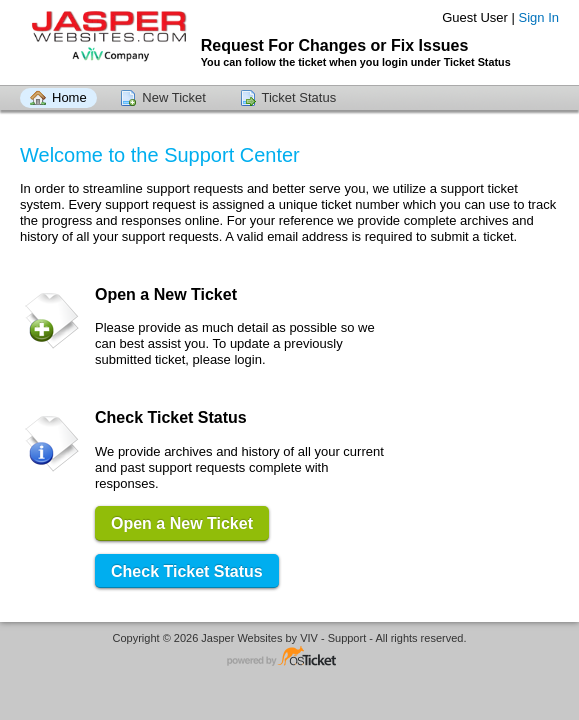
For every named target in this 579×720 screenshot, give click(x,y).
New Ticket (174, 97)
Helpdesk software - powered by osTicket (290, 657)
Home (69, 97)
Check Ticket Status (187, 571)
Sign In (539, 17)
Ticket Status (299, 97)
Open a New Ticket (182, 523)
